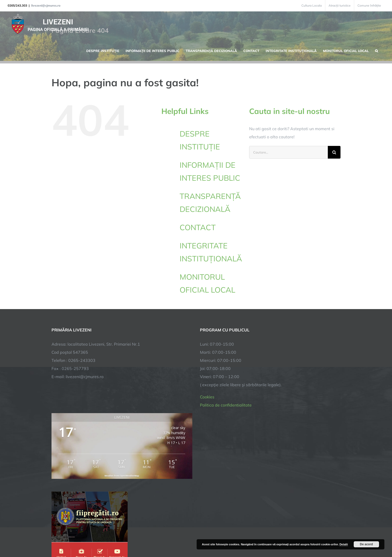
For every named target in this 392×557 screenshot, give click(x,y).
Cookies (207, 397)
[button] (377, 50)
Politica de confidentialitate (226, 405)
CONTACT (198, 227)
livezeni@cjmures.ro (46, 5)
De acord (366, 544)
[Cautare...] (288, 152)
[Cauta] (334, 152)
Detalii (344, 544)
